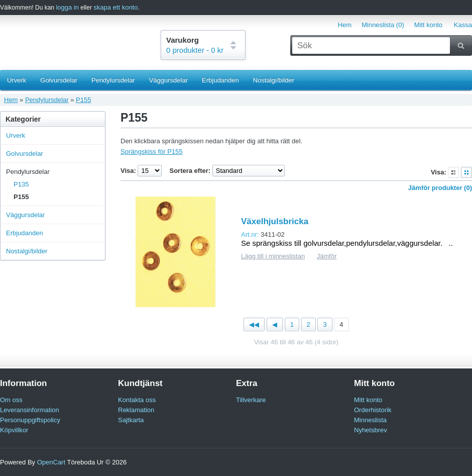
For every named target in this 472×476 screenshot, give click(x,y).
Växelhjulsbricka (275, 221)
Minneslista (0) (383, 25)
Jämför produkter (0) (440, 188)
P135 (21, 184)
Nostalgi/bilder (274, 80)
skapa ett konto (115, 7)
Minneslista (370, 420)
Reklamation (136, 410)
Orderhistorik (373, 410)
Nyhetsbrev (371, 430)
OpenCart (51, 462)
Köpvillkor (14, 430)
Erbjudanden (220, 80)
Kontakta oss (137, 400)
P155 (83, 100)
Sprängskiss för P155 (152, 152)
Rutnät (466, 172)
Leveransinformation (30, 410)
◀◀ (254, 324)
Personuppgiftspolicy (30, 420)
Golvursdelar (59, 80)
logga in (67, 7)
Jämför (327, 256)
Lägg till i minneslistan (273, 256)
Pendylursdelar (113, 80)
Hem (345, 25)
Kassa (463, 25)
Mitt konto (428, 25)
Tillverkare (251, 400)
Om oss (11, 400)
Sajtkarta (131, 420)
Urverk (17, 80)
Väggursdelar (168, 80)
